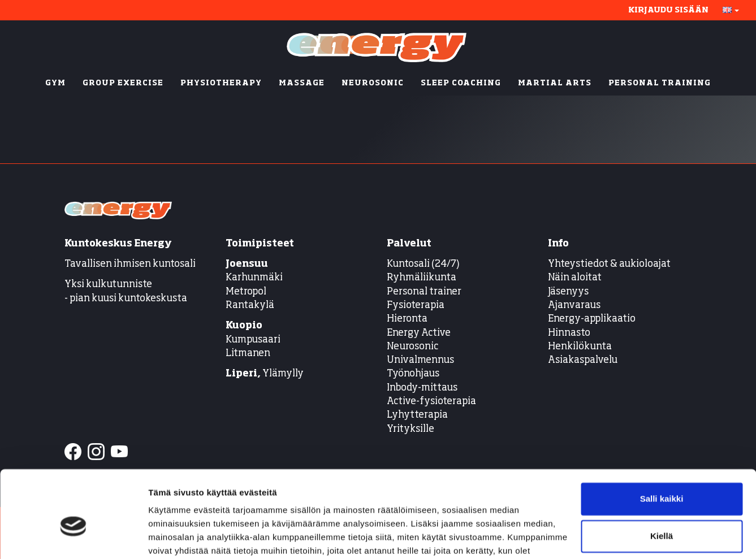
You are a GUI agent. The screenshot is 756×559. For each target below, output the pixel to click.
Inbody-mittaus (422, 388)
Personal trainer (424, 292)
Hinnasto (569, 333)
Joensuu (247, 264)
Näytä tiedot (173, 537)
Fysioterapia (416, 305)
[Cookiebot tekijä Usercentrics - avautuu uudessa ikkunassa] (73, 537)
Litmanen (248, 354)
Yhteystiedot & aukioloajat (609, 264)
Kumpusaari (253, 340)
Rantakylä (250, 305)
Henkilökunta (580, 347)
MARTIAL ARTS (555, 83)
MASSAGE (302, 83)
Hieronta (407, 319)
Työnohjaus (413, 374)
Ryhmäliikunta (422, 278)
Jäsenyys (568, 292)
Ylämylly (265, 374)
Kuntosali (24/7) (423, 264)
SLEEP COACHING (461, 83)
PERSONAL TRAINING (660, 83)
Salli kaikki (662, 440)
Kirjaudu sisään (668, 10)
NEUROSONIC (373, 83)
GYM (55, 83)
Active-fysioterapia (431, 402)
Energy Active (419, 333)
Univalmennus (420, 360)
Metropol (246, 292)
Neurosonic (412, 347)
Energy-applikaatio (592, 319)
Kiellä (662, 477)
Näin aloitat (575, 278)
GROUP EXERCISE (123, 83)
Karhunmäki (254, 278)
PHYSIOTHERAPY (221, 83)
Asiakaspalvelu (583, 360)
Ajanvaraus (574, 305)
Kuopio (244, 326)
